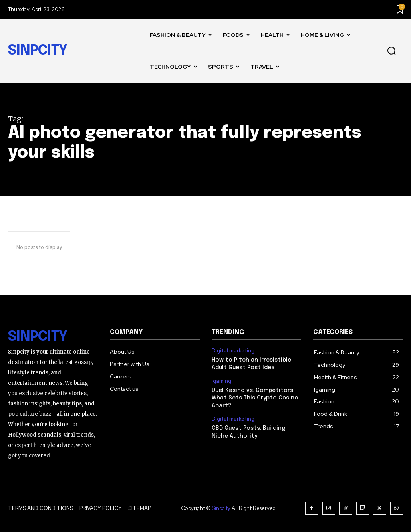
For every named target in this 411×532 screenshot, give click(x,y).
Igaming (221, 381)
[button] (391, 51)
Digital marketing (233, 351)
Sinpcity (221, 508)
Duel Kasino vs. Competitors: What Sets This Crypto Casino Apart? (255, 398)
